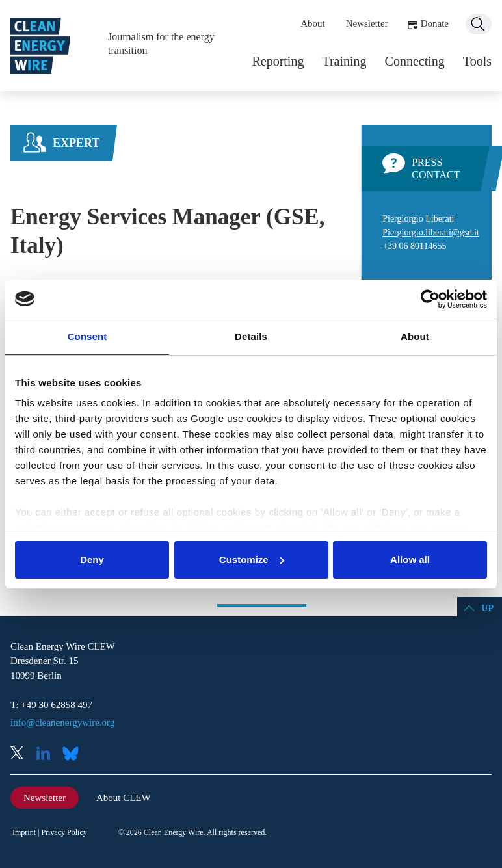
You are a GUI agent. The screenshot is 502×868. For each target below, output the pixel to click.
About (313, 23)
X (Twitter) (22, 755)
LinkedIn (48, 755)
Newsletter (367, 23)
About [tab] (415, 336)
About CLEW (124, 798)
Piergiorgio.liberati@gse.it (430, 232)
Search (479, 24)
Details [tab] (251, 336)
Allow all (410, 559)
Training (344, 61)
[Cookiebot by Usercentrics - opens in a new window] (430, 299)
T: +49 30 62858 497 (51, 705)
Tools (477, 61)
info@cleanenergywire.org (62, 722)
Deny (92, 559)
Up (487, 608)
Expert (76, 143)
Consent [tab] (87, 336)
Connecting (415, 61)
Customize (252, 559)
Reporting (278, 61)
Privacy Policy (64, 832)
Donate (435, 23)
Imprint (24, 832)
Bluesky (74, 755)
